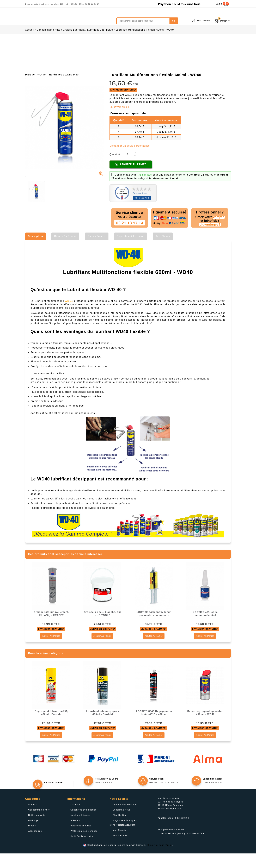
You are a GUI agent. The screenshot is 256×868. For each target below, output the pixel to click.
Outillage (33, 835)
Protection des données (84, 846)
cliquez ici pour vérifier (160, 860)
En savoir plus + (119, 121)
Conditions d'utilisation (83, 824)
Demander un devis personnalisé (130, 160)
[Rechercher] (147, 21)
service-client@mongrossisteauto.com (183, 848)
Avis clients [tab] (163, 251)
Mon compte (120, 845)
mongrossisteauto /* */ (55, 18)
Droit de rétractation (82, 851)
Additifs (33, 819)
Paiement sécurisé (81, 840)
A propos (75, 835)
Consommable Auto (39, 824)
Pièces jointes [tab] (97, 251)
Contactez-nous (121, 824)
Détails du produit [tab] (65, 251)
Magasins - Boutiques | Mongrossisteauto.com (124, 837)
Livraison (76, 819)
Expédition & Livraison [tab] (131, 251)
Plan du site (120, 830)
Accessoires (35, 846)
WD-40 (69, 316)
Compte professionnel (125, 819)
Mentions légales (80, 830)
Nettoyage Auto (37, 830)
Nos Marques (120, 850)
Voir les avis (142, 212)
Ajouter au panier (131, 179)
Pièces (32, 840)
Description (35, 251)
